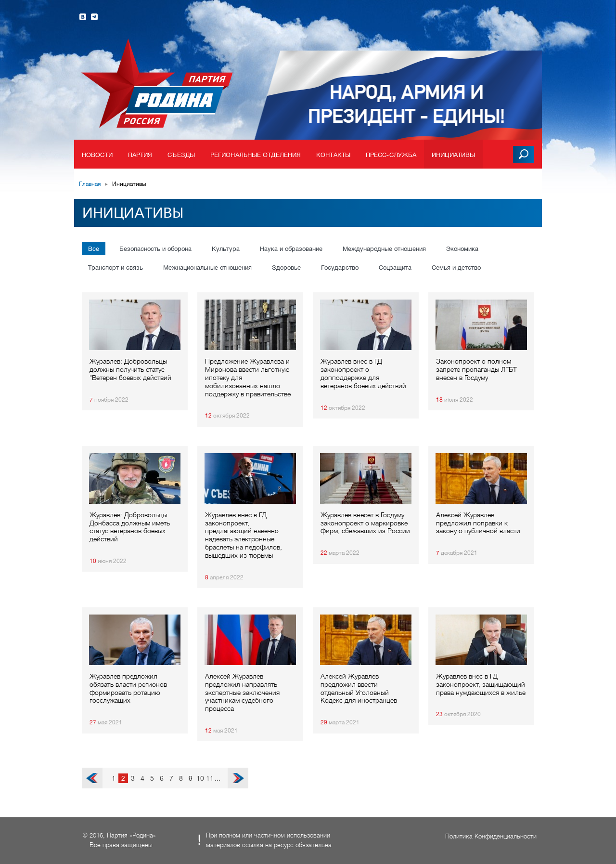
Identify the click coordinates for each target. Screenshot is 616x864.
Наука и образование (291, 249)
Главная (90, 184)
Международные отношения (384, 249)
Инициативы (453, 155)
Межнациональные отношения (207, 268)
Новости (97, 155)
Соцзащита (395, 268)
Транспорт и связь (115, 268)
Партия (140, 155)
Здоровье (286, 268)
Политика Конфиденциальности (491, 836)
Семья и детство (456, 268)
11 (210, 778)
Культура (226, 249)
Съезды (181, 155)
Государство (340, 268)
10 (200, 778)
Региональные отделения (256, 155)
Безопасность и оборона (155, 249)
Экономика (462, 249)
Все (94, 249)
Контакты (333, 155)
